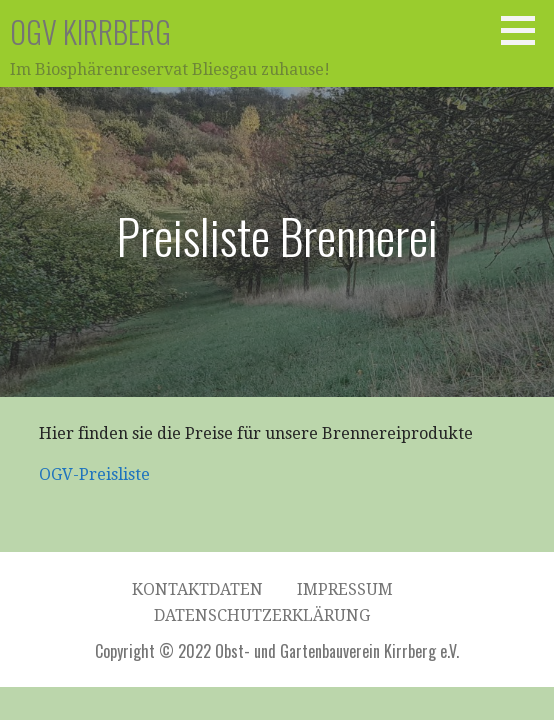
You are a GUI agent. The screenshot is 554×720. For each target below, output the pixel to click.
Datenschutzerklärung (262, 615)
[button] (525, 30)
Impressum (345, 589)
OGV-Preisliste (94, 474)
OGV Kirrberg (90, 31)
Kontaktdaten (197, 589)
